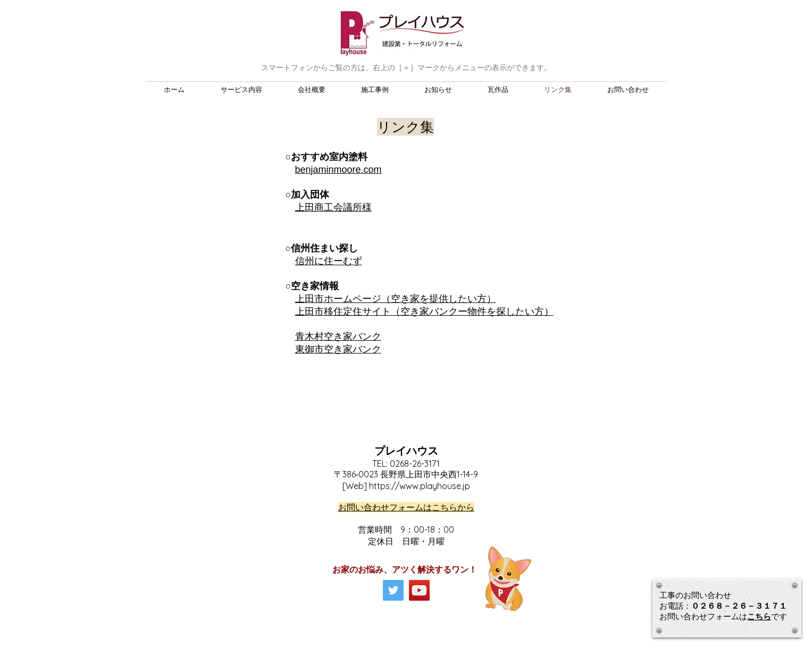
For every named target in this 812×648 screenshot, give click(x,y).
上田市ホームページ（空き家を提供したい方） (396, 299)
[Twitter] (393, 590)
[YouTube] (419, 590)
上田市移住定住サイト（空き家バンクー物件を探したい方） (424, 312)
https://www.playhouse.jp (420, 486)
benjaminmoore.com (338, 170)
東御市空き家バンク (338, 349)
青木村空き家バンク (338, 336)
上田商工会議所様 (333, 207)
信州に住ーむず (329, 261)
